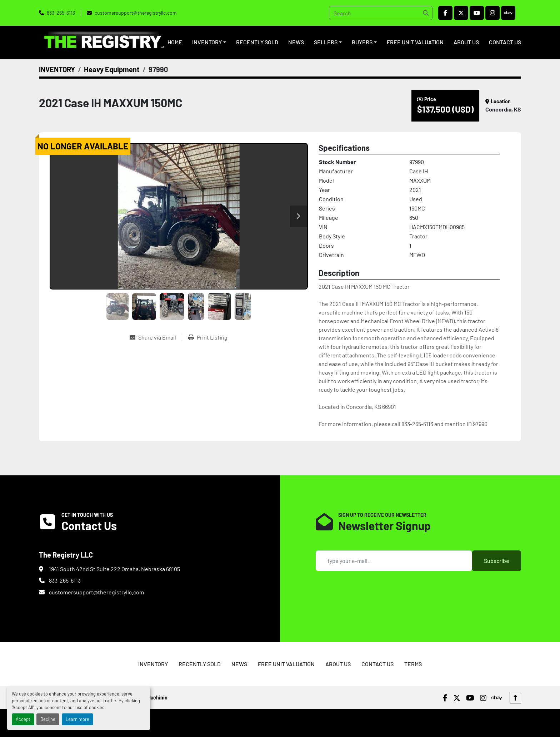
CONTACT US (505, 42)
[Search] (381, 13)
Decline (48, 719)
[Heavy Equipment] (112, 69)
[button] (209, 42)
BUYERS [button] (362, 42)
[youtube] (477, 13)
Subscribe (497, 561)
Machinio (157, 698)
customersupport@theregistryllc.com (136, 13)
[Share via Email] (156, 337)
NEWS (296, 42)
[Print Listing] (208, 337)
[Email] (394, 561)
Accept (23, 719)
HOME (175, 42)
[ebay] (508, 13)
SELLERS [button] (326, 42)
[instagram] (492, 13)
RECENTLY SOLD (257, 42)
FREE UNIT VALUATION (415, 42)
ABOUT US (466, 42)
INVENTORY (207, 42)
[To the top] (515, 698)
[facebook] (445, 13)
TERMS (413, 664)
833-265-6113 (61, 13)
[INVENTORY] (57, 69)
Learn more (77, 719)
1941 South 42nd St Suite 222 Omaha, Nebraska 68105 (114, 569)
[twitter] (461, 13)
